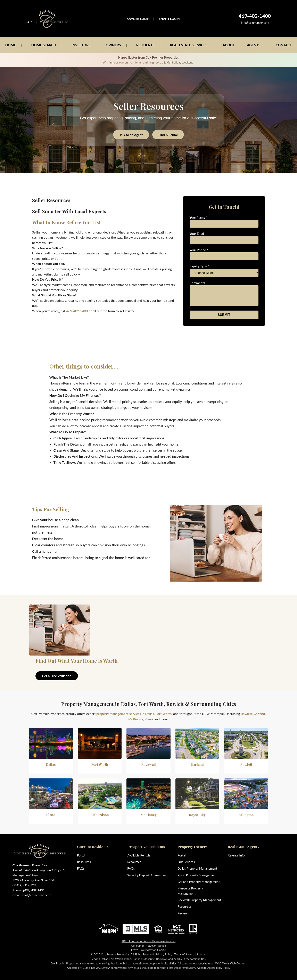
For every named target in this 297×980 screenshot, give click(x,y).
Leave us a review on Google (148, 950)
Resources (84, 862)
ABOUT (229, 45)
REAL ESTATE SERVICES (189, 45)
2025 (97, 954)
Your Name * (199, 217)
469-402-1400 (77, 311)
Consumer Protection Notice (149, 946)
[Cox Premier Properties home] (47, 19)
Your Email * (198, 233)
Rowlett (246, 714)
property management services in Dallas (125, 714)
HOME (10, 45)
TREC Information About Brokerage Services (148, 941)
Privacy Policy (164, 954)
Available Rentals (139, 855)
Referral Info (236, 855)
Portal (81, 855)
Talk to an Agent (131, 135)
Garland (259, 714)
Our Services (186, 862)
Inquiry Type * (200, 266)
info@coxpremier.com (255, 23)
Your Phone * (199, 250)
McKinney (136, 719)
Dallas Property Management (197, 868)
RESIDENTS (145, 45)
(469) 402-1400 (34, 890)
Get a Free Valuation (57, 676)
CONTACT (284, 45)
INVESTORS (81, 45)
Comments (197, 283)
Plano (149, 719)
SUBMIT (224, 315)
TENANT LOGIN (168, 19)
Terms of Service (184, 954)
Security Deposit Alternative (146, 875)
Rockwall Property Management (199, 900)
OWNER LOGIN (138, 19)
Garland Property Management (199, 882)
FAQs (81, 868)
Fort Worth (164, 714)
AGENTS (253, 45)
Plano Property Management (197, 875)
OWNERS (113, 45)
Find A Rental (168, 135)
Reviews (183, 913)
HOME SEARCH (44, 45)
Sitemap (201, 954)
